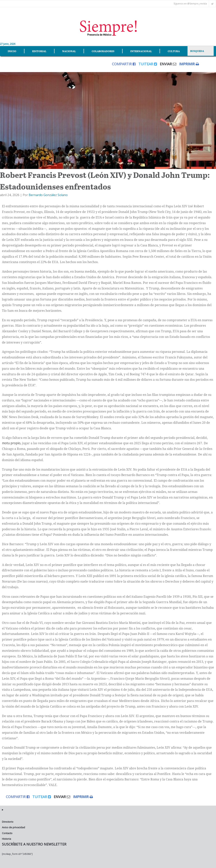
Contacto (7, 833)
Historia (6, 839)
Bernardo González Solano (48, 195)
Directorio (8, 822)
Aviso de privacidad (13, 827)
